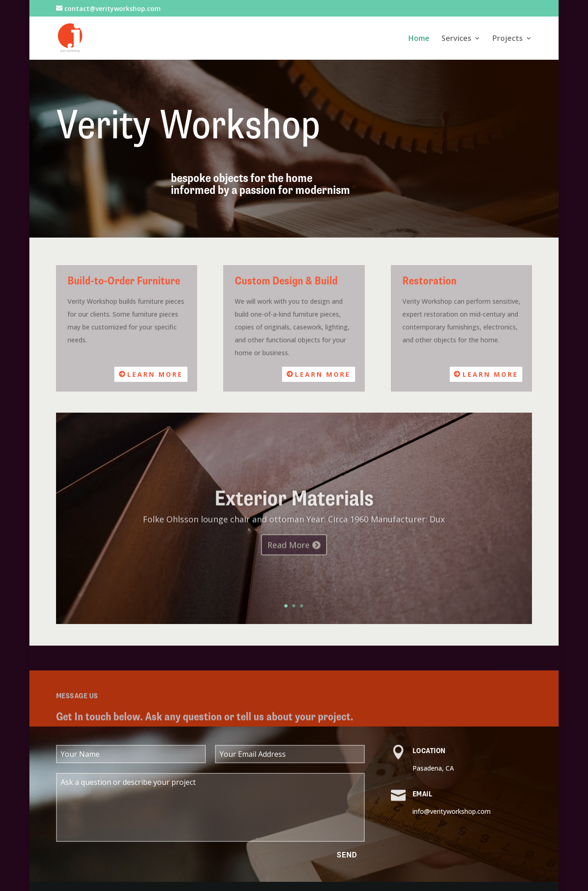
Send (347, 855)
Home (419, 39)
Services (456, 39)
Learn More (155, 374)
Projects (508, 39)
